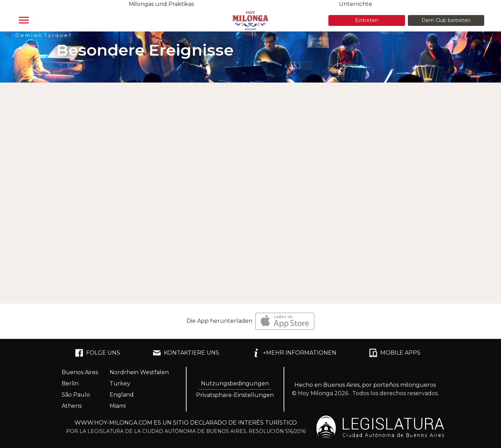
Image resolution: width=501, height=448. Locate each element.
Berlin (70, 383)
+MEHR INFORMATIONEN (294, 353)
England (122, 395)
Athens (72, 406)
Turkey (120, 383)
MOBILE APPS (395, 353)
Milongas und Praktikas (161, 4)
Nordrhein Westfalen (139, 372)
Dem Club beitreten (446, 20)
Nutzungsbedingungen (235, 383)
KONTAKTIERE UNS (186, 353)
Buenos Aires (80, 372)
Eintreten (367, 20)
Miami (118, 406)
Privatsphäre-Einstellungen (235, 395)
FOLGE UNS (98, 353)
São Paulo (76, 395)
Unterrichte (356, 4)
